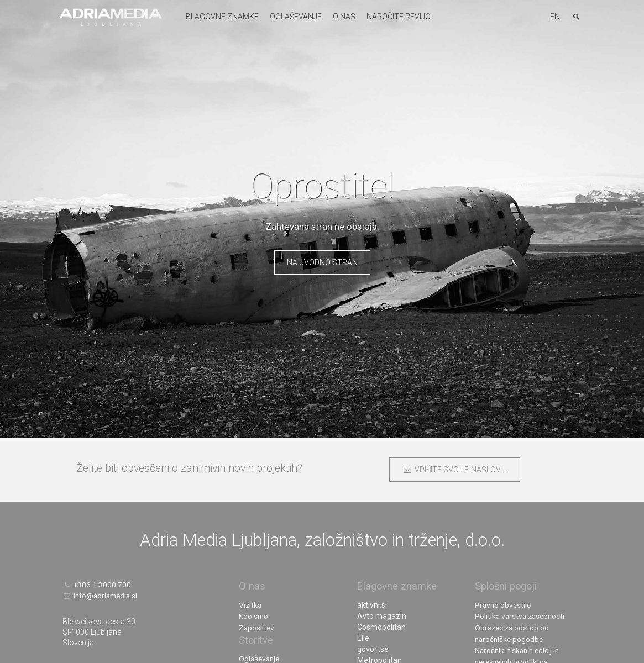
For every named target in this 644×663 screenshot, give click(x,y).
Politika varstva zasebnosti (522, 616)
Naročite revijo (397, 17)
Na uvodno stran (322, 262)
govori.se (373, 649)
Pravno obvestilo (504, 605)
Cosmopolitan (381, 627)
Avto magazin (382, 616)
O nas (342, 17)
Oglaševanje (294, 17)
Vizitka (251, 605)
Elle (363, 638)
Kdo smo (254, 616)
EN (555, 17)
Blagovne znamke (221, 17)
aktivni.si (372, 605)
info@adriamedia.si (102, 596)
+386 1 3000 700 (97, 585)
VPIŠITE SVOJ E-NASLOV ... (455, 470)
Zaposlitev (257, 627)
